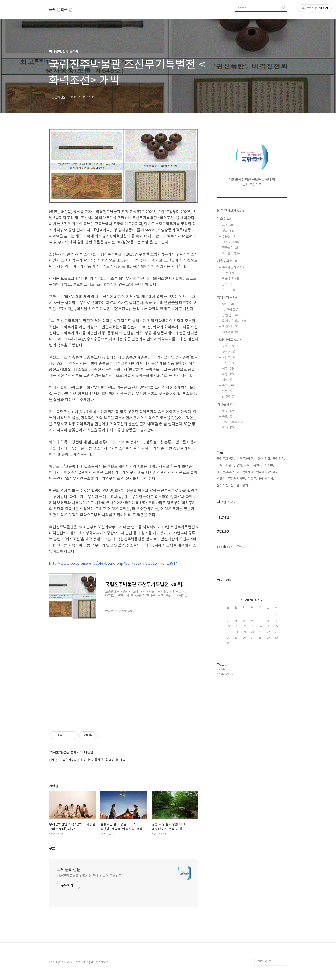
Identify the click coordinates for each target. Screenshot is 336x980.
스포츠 (229, 290)
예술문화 (227, 261)
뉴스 (224, 218)
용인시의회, (264, 459)
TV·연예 (231, 310)
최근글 (222, 502)
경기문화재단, (245, 472)
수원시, (230, 465)
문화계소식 (233, 267)
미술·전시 (231, 279)
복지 (228, 385)
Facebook (225, 547)
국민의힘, (279, 459)
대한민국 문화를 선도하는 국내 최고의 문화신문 (89, 876)
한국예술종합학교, (268, 472)
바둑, (220, 465)
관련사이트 (264, 961)
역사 (228, 428)
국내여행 (231, 326)
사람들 (229, 357)
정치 (229, 231)
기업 (227, 380)
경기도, (247, 485)
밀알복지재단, (237, 478)
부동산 (229, 236)
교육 (228, 363)
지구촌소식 (231, 253)
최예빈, (269, 465)
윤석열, (236, 485)
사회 (228, 346)
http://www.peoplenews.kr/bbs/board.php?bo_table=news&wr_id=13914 (113, 563)
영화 (228, 304)
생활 (228, 369)
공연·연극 (231, 315)
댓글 (52, 848)
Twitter (243, 547)
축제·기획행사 (234, 321)
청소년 (229, 352)
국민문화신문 (61, 10)
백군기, (222, 478)
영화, (240, 465)
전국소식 (231, 248)
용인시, (258, 465)
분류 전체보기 (231, 211)
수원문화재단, (245, 459)
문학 (227, 284)
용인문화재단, (226, 472)
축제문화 (227, 297)
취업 (228, 374)
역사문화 (226, 404)
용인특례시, (266, 478)
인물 (227, 391)
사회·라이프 (229, 339)
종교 (228, 411)
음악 (228, 273)
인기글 (235, 502)
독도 (227, 416)
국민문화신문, (226, 459)
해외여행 (230, 332)
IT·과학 (229, 397)
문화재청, (223, 485)
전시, (248, 465)
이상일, (252, 478)
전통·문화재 (233, 422)
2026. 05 (252, 600)
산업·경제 (231, 242)
